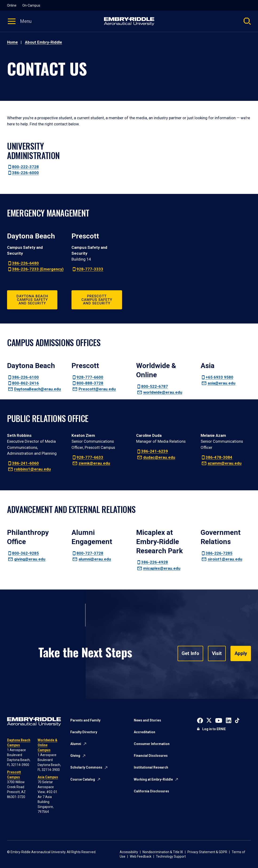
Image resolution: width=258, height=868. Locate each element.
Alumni (76, 744)
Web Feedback (141, 856)
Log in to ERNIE (214, 729)
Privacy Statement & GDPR (207, 852)
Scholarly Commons (86, 767)
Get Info (191, 654)
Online (12, 5)
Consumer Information (152, 744)
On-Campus (31, 5)
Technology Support (171, 856)
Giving (75, 756)
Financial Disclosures (151, 756)
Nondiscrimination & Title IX (163, 852)
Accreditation (145, 732)
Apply (241, 654)
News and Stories (147, 720)
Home (12, 42)
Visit (217, 654)
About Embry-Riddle (44, 42)
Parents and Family (85, 720)
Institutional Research (151, 767)
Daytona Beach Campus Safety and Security (32, 300)
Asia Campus (48, 777)
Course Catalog (83, 779)
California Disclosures (151, 791)
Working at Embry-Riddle (153, 779)
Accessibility (129, 852)
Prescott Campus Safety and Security (97, 300)
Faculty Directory (84, 732)
